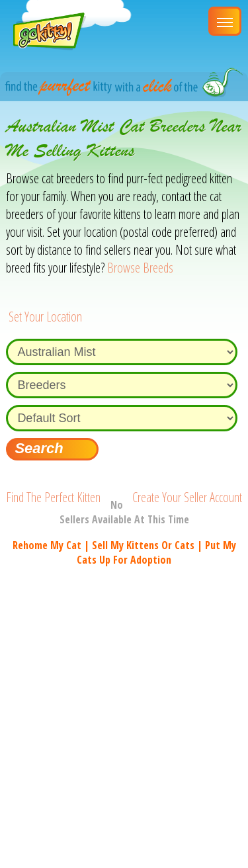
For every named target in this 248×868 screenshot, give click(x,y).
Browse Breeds (140, 268)
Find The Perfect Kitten (53, 497)
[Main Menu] (225, 21)
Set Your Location (45, 317)
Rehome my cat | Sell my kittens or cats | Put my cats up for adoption (124, 552)
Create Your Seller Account (187, 497)
